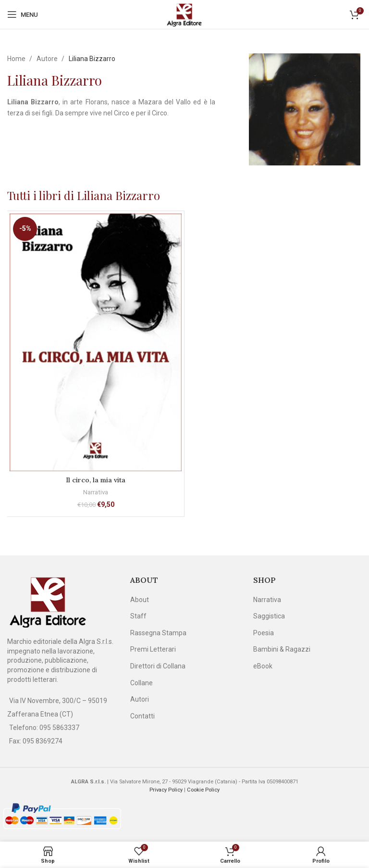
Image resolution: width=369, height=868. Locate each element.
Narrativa (96, 492)
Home (17, 59)
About (140, 600)
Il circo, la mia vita (96, 480)
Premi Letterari (153, 649)
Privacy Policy (166, 790)
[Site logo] (184, 14)
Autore (48, 59)
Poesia (264, 633)
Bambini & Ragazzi (282, 649)
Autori (140, 699)
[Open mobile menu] (23, 14)
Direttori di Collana (158, 666)
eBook (263, 666)
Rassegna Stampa (158, 633)
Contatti (142, 716)
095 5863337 (59, 728)
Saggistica (269, 616)
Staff (138, 616)
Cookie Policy (203, 790)
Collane (141, 683)
